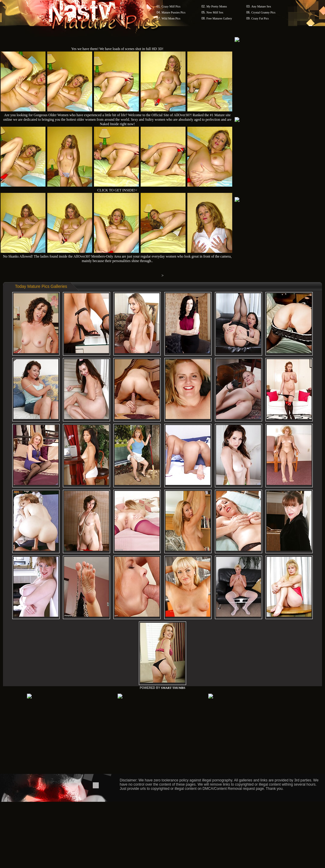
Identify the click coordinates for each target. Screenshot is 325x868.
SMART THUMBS (173, 688)
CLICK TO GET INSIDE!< (117, 190)
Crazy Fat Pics (260, 18)
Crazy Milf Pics (171, 6)
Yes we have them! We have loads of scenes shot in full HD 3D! (117, 49)
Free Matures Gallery (219, 18)
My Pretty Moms (217, 6)
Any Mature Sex (261, 6)
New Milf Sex (215, 12)
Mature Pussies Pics (174, 12)
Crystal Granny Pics (264, 12)
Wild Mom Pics (171, 18)
